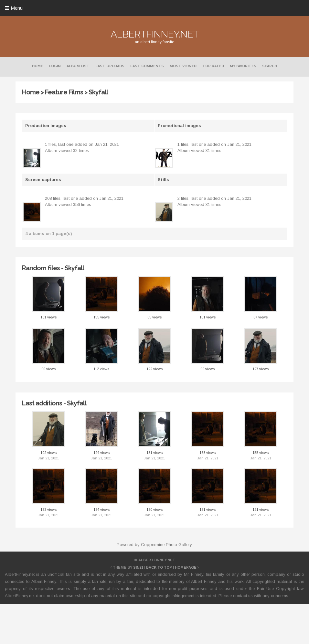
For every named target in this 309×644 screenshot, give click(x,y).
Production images (46, 126)
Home (37, 66)
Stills (163, 180)
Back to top (159, 567)
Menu (17, 8)
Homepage (186, 567)
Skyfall (98, 92)
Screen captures (43, 180)
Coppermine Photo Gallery (166, 545)
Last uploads (110, 66)
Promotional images (179, 126)
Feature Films (64, 92)
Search (270, 66)
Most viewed (183, 66)
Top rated (213, 66)
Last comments (147, 66)
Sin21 (138, 567)
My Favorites (243, 66)
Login (55, 66)
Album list (78, 66)
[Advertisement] (154, 623)
